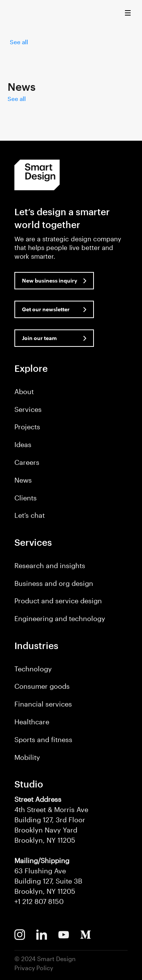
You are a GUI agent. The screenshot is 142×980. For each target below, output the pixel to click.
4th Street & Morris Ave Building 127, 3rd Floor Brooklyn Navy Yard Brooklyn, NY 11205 (51, 820)
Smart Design (20, 13)
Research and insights (50, 565)
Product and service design (58, 601)
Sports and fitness (43, 739)
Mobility (27, 757)
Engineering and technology (60, 618)
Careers (27, 462)
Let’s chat (30, 515)
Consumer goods (42, 686)
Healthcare (32, 722)
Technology (33, 669)
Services (28, 409)
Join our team (39, 338)
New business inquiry (50, 280)
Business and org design (54, 583)
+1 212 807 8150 (39, 901)
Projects (27, 427)
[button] (130, 15)
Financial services (43, 704)
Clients (26, 498)
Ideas (23, 444)
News (23, 480)
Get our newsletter (46, 309)
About (24, 391)
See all (19, 42)
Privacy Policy (34, 968)
